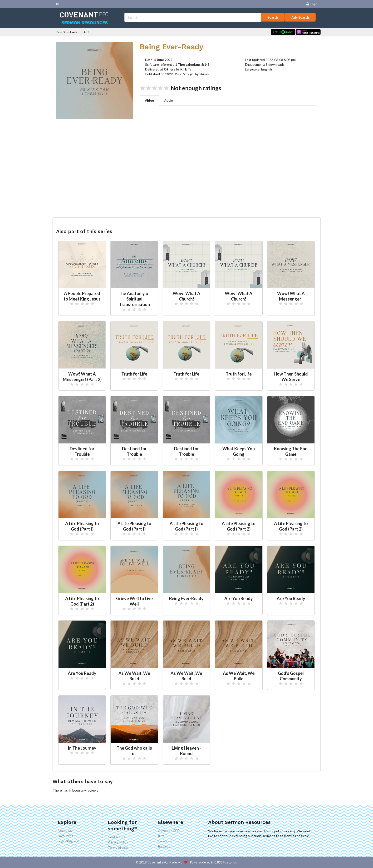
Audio (169, 100)
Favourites (65, 836)
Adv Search (300, 17)
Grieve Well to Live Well (134, 601)
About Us (65, 831)
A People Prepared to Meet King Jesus (82, 296)
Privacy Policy (118, 842)
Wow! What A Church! (186, 296)
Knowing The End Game (291, 451)
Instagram (166, 846)
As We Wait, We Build (134, 676)
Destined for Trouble (82, 451)
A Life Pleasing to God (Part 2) (239, 526)
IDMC (162, 836)
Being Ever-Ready (186, 598)
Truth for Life (134, 374)
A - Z (86, 32)
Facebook (165, 841)
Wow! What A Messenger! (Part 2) (82, 377)
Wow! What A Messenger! (291, 296)
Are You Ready (239, 598)
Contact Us (116, 837)
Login (312, 4)
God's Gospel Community (291, 676)
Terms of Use (118, 847)
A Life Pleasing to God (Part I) (82, 526)
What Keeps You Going (239, 451)
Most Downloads (66, 32)
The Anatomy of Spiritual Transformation (134, 299)
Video (149, 100)
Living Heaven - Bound (186, 751)
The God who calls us (134, 751)
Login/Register (69, 841)
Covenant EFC (169, 831)
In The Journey (82, 748)
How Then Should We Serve (291, 377)
